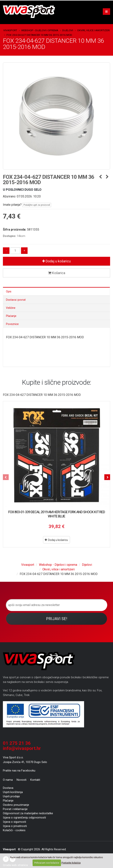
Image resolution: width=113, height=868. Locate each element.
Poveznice (12, 324)
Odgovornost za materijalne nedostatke (28, 813)
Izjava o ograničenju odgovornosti (24, 818)
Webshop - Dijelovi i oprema (40, 30)
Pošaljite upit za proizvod (37, 205)
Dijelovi (68, 30)
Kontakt (35, 780)
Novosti (22, 780)
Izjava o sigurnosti (14, 822)
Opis (9, 291)
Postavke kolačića (71, 863)
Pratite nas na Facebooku (19, 771)
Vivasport (10, 30)
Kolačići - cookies (14, 830)
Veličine (11, 308)
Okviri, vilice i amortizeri (93, 30)
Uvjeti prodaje (11, 796)
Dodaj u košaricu (56, 261)
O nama (8, 780)
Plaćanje (11, 316)
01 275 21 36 (17, 743)
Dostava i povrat (16, 300)
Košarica (57, 273)
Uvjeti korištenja (13, 792)
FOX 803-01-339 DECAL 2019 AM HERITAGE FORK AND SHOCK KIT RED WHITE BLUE (57, 514)
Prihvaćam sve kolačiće (47, 863)
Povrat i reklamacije (15, 809)
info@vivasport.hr (22, 748)
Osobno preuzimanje (16, 805)
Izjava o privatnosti (15, 826)
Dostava (8, 788)
